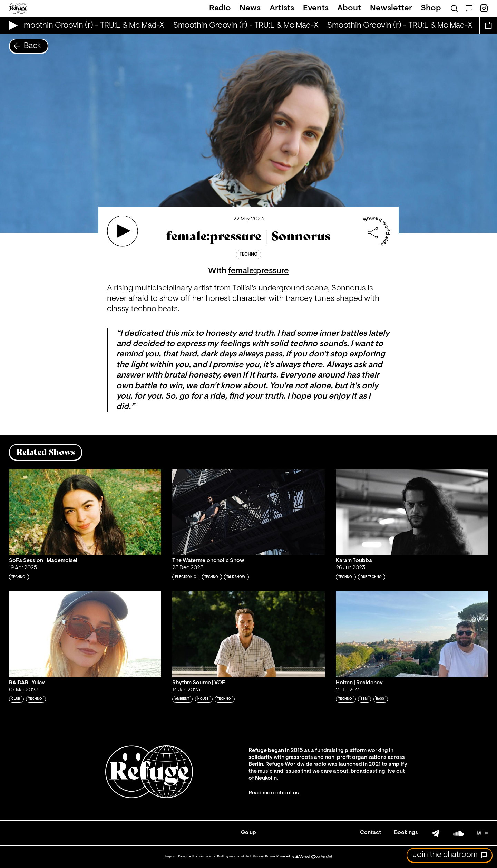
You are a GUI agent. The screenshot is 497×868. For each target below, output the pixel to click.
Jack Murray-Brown (260, 856)
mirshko (235, 856)
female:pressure (259, 271)
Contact (371, 833)
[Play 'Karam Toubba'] (412, 512)
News (250, 8)
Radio (220, 8)
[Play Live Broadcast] (12, 25)
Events (316, 8)
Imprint (171, 856)
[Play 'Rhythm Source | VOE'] (248, 634)
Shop (431, 8)
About (349, 8)
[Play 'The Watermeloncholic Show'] (248, 512)
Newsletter (391, 8)
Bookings (406, 833)
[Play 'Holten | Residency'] (412, 634)
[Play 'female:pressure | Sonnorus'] (123, 231)
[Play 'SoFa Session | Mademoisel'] (85, 512)
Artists (282, 8)
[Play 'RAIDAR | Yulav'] (85, 634)
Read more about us (274, 793)
